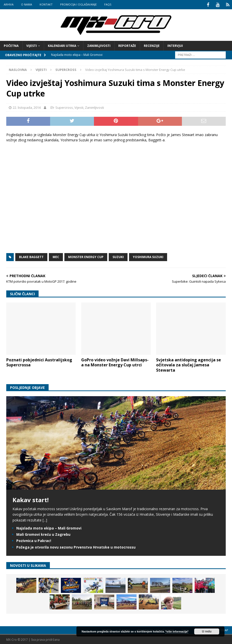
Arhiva (9, 4)
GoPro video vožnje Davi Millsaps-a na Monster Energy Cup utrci (115, 362)
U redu (207, 631)
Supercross (64, 107)
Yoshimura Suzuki (148, 256)
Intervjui (175, 45)
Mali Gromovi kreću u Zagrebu (43, 534)
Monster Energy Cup (86, 256)
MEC (56, 256)
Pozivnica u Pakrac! (34, 540)
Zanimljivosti (99, 45)
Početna (11, 45)
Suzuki (118, 256)
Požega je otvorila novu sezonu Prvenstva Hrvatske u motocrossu (76, 547)
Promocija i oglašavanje (78, 4)
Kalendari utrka (62, 45)
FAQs (108, 4)
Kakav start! (31, 499)
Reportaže (127, 45)
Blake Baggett (31, 256)
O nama (27, 4)
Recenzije (152, 45)
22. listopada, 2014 (27, 107)
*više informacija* (177, 631)
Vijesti (32, 45)
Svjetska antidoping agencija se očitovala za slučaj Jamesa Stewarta (189, 365)
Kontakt (46, 4)
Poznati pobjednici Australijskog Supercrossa (39, 362)
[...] (45, 520)
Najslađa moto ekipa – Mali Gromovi (49, 528)
